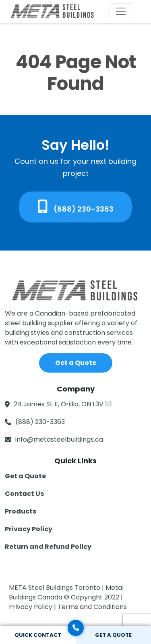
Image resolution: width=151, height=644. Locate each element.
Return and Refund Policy (48, 547)
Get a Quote (76, 363)
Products (21, 511)
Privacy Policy (29, 529)
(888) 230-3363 (75, 207)
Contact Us (24, 494)
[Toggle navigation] (121, 11)
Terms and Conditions (92, 607)
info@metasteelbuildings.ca (59, 439)
